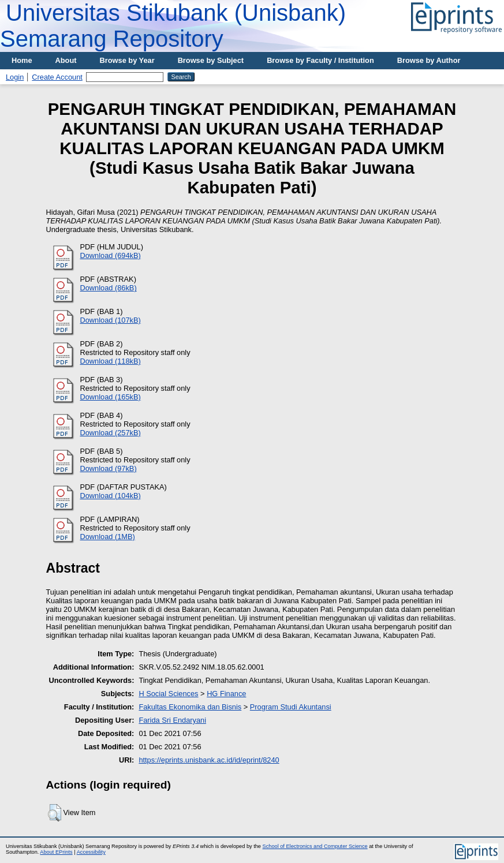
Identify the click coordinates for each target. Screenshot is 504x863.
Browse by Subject (211, 60)
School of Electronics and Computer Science (315, 846)
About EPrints (56, 852)
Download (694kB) (111, 255)
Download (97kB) (109, 468)
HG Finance (226, 694)
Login (15, 77)
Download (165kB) (111, 397)
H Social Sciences (168, 694)
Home (22, 60)
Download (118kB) (111, 361)
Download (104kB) (111, 496)
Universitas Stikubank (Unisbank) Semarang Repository (173, 26)
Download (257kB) (111, 433)
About (66, 60)
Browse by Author (429, 60)
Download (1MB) (108, 537)
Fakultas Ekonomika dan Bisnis (190, 707)
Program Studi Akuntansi (291, 707)
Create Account (57, 77)
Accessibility (91, 852)
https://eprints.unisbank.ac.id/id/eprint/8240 (209, 760)
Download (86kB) (109, 288)
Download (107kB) (111, 320)
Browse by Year (127, 60)
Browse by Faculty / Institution (320, 60)
